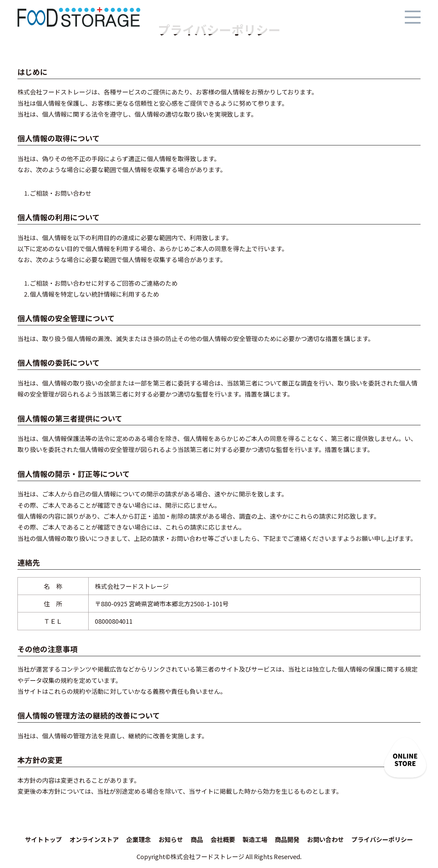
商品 (197, 839)
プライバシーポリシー (382, 839)
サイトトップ (43, 839)
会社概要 (223, 839)
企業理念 (139, 839)
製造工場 (255, 839)
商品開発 (287, 839)
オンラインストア (94, 839)
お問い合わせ (325, 839)
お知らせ (171, 839)
